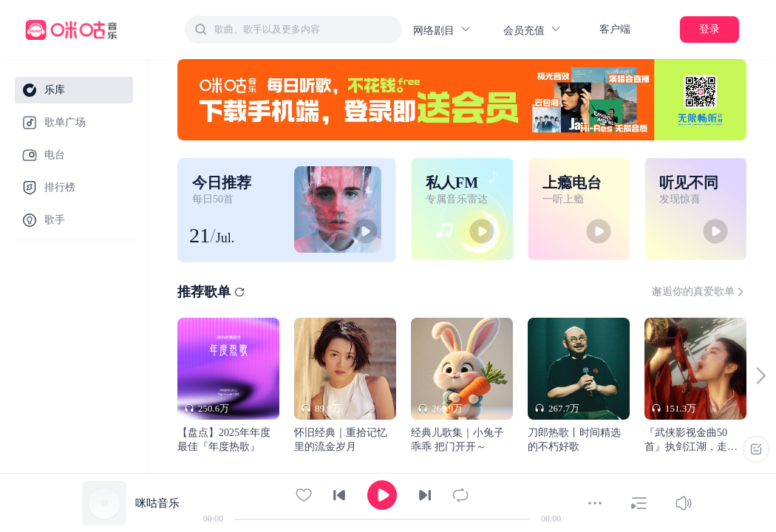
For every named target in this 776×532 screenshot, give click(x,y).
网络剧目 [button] (442, 30)
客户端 (615, 29)
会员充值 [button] (532, 30)
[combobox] (293, 30)
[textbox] (304, 30)
